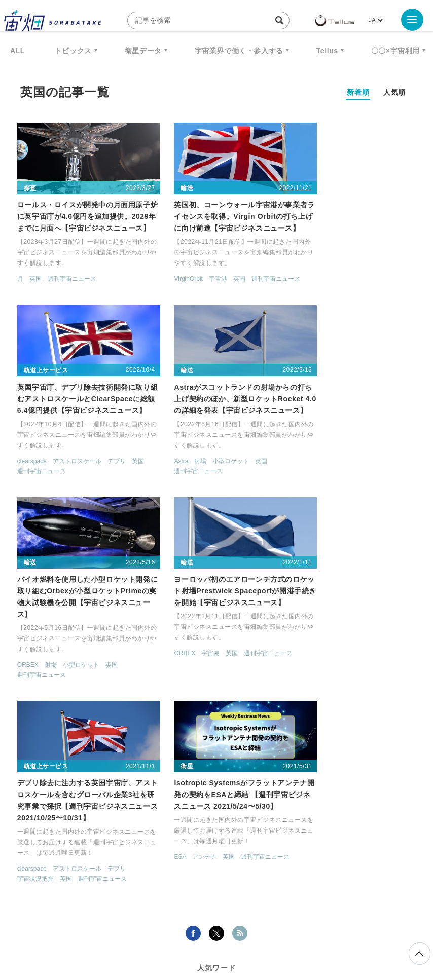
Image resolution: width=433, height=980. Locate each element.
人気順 (394, 92)
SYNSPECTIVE (267, 812)
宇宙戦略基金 (381, 812)
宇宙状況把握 (36, 686)
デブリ (389, 280)
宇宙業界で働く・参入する (239, 51)
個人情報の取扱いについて (186, 927)
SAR (214, 812)
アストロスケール (350, 280)
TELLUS (125, 793)
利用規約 (132, 927)
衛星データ (143, 51)
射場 (44, 472)
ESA (160, 664)
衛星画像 (44, 812)
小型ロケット (75, 472)
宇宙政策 (159, 831)
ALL (17, 51)
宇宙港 (198, 280)
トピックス (73, 51)
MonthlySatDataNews (307, 793)
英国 (36, 280)
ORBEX (165, 472)
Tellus (327, 51)
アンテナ (185, 664)
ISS (184, 812)
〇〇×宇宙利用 (395, 51)
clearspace (305, 280)
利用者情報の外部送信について (270, 927)
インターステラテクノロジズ (240, 831)
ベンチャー (382, 793)
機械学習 (146, 812)
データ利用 (95, 812)
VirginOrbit (168, 280)
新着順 (358, 92)
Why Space (231, 793)
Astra (25, 472)
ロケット (327, 812)
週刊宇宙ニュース (73, 280)
